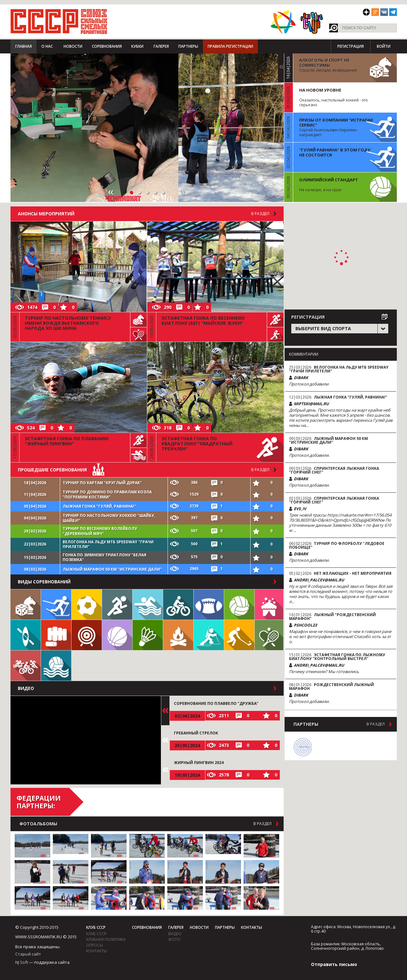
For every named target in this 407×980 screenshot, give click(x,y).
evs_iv (300, 509)
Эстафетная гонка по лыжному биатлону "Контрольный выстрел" (337, 657)
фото (174, 939)
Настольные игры (26, 605)
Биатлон (209, 635)
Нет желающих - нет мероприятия (353, 573)
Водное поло (56, 666)
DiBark (301, 378)
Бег (117, 605)
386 (194, 482)
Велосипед (178, 605)
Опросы (95, 945)
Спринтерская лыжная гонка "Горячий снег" (334, 470)
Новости (73, 46)
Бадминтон (148, 635)
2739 (194, 506)
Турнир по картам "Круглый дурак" (102, 483)
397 (194, 518)
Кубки (137, 46)
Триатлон (26, 666)
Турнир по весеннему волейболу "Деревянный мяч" (100, 531)
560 (194, 544)
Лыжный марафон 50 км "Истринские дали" (112, 569)
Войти (384, 46)
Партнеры (188, 46)
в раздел (260, 470)
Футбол (87, 605)
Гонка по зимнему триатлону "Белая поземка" (104, 557)
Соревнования (107, 46)
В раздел (260, 214)
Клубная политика (106, 939)
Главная (24, 46)
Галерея (161, 46)
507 (194, 531)
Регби (209, 605)
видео (175, 934)
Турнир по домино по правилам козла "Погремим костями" (107, 494)
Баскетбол (117, 635)
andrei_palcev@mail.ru (319, 580)
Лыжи (56, 605)
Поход (178, 635)
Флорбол (239, 635)
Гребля (26, 635)
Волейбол (239, 605)
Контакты (97, 951)
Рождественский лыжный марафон (331, 687)
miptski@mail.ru (311, 404)
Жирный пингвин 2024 (199, 763)
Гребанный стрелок (196, 733)
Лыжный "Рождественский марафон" (332, 617)
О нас (47, 46)
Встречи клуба (269, 605)
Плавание (148, 605)
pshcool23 (305, 625)
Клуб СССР (96, 927)
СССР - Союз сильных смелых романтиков (59, 21)
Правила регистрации (230, 46)
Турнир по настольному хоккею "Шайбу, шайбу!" (109, 518)
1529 (194, 494)
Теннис (269, 635)
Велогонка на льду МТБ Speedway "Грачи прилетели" (108, 544)
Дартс (87, 635)
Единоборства (56, 635)
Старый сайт (28, 954)
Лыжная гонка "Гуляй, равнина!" (99, 506)
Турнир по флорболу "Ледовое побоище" (337, 545)
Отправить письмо (334, 964)
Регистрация (351, 46)
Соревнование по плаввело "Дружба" (216, 703)
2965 (194, 569)
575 (194, 557)
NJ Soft (22, 962)
